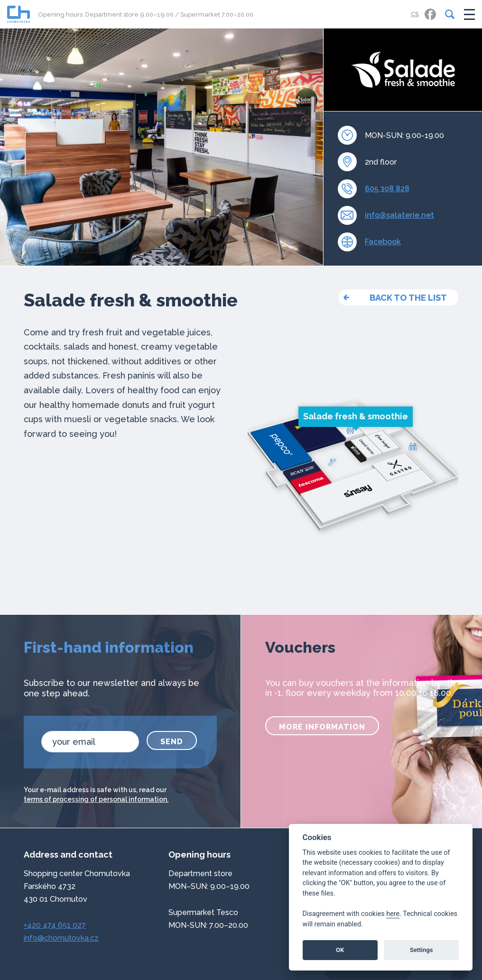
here (393, 914)
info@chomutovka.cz (61, 938)
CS (415, 14)
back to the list (408, 298)
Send (172, 742)
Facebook (383, 242)
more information (322, 727)
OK (340, 950)
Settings (422, 950)
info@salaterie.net (399, 215)
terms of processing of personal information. (96, 799)
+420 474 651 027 (55, 925)
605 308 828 (387, 189)
